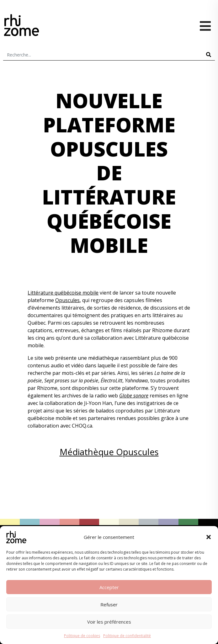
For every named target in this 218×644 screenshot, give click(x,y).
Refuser (109, 604)
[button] (209, 537)
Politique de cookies (82, 636)
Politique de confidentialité (127, 636)
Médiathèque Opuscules (109, 452)
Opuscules (67, 300)
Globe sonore (134, 396)
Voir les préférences (109, 622)
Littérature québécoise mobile (63, 293)
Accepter (109, 587)
